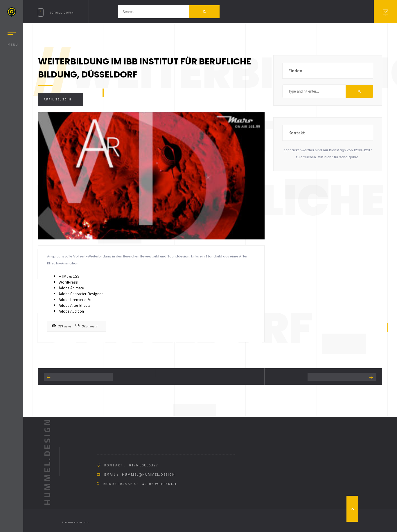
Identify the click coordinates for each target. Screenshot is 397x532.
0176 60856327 (144, 465)
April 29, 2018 (58, 99)
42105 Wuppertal (160, 484)
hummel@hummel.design (149, 475)
